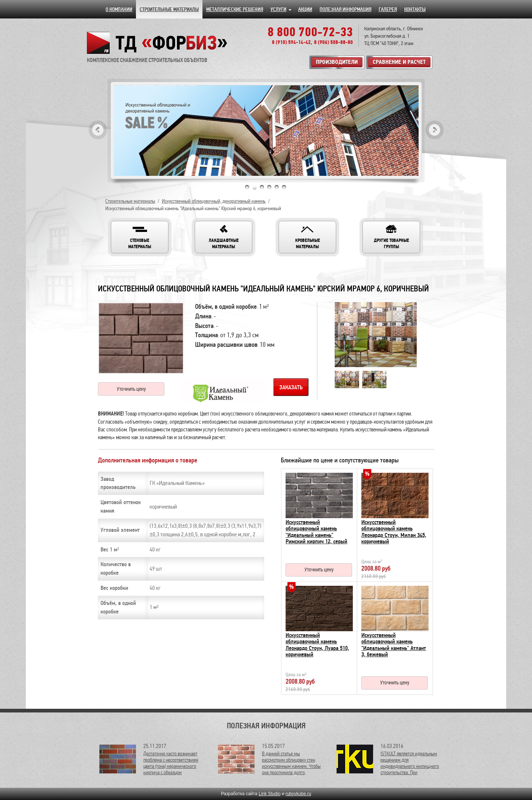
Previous (98, 130)
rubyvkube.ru (298, 794)
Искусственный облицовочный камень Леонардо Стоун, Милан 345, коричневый (394, 532)
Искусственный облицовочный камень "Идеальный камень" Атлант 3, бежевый (394, 645)
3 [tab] (262, 187)
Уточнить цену (131, 389)
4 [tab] (269, 187)
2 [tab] (255, 187)
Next (434, 130)
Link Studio (270, 794)
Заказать (291, 387)
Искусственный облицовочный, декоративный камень (214, 201)
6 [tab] (284, 187)
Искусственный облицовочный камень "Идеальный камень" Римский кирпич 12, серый (316, 532)
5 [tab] (277, 187)
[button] (140, 237)
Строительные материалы (130, 201)
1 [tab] (247, 187)
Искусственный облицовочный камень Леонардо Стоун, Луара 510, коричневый (317, 645)
